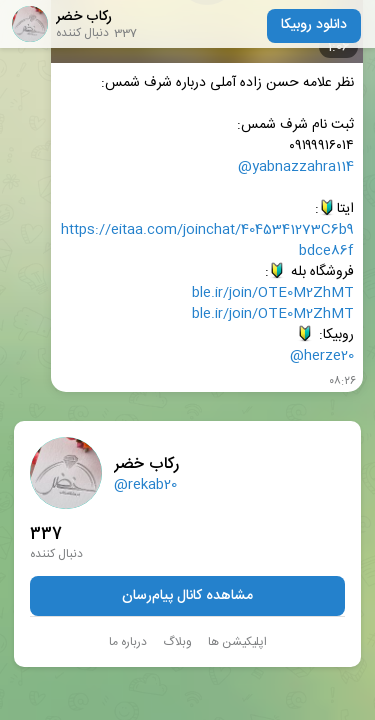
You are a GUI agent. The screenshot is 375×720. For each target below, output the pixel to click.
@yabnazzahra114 (296, 167)
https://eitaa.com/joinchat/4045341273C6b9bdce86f (207, 241)
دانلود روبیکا (314, 25)
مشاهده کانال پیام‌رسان (187, 596)
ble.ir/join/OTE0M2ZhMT (273, 293)
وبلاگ (177, 642)
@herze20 (322, 356)
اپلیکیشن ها (237, 642)
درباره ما (128, 642)
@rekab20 (145, 485)
